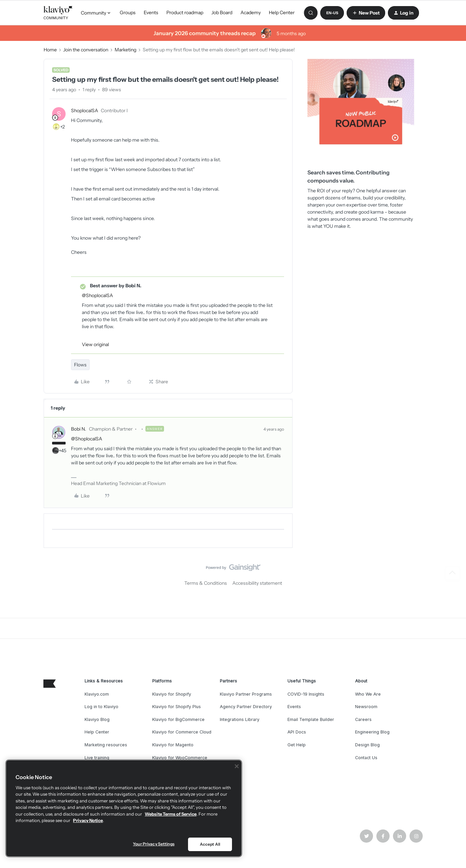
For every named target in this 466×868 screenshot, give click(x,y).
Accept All (210, 844)
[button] (332, 13)
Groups (128, 13)
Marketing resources (106, 745)
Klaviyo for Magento (173, 745)
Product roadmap (185, 13)
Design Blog (367, 745)
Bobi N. (79, 429)
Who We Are (368, 694)
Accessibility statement (257, 583)
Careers (363, 719)
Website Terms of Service (171, 814)
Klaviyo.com (97, 694)
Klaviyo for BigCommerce (178, 719)
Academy (251, 13)
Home (50, 50)
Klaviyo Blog (97, 719)
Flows (80, 365)
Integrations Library (240, 719)
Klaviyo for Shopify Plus (177, 707)
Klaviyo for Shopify (172, 694)
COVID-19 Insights (306, 694)
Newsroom (366, 707)
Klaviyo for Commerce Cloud (182, 732)
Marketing (125, 50)
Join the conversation (86, 50)
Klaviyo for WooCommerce (180, 758)
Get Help (297, 745)
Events (151, 13)
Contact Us (366, 758)
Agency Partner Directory (246, 707)
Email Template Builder (311, 719)
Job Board (222, 13)
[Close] (237, 766)
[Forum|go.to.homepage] (58, 13)
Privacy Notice (88, 820)
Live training (97, 758)
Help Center (282, 13)
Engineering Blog (372, 732)
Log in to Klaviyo (101, 707)
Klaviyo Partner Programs (246, 694)
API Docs (297, 732)
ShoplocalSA (85, 111)
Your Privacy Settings (154, 844)
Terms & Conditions (206, 583)
